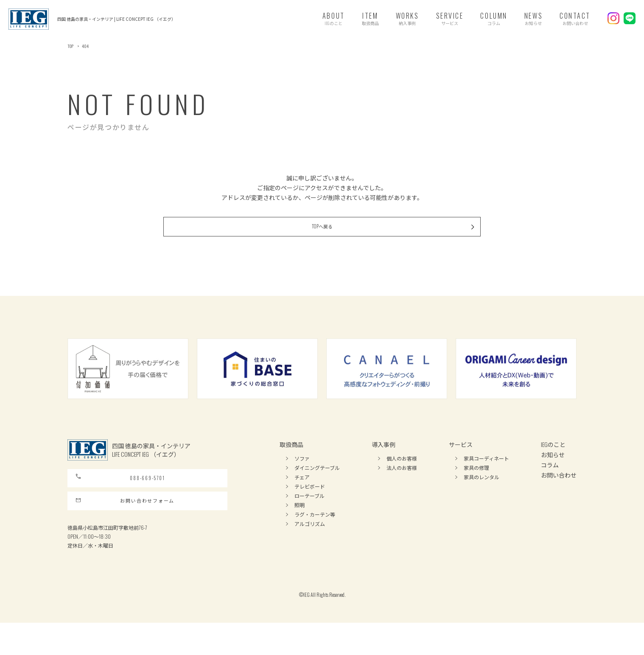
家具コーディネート (486, 473)
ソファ (302, 473)
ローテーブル (309, 510)
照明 (300, 520)
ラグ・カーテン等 (315, 529)
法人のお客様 (402, 482)
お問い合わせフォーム (125, 529)
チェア (302, 492)
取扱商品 (291, 459)
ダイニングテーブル (317, 482)
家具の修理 (476, 482)
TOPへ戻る (367, 239)
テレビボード (310, 501)
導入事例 (384, 459)
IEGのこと (553, 459)
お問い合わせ (559, 490)
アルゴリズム (310, 538)
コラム (550, 479)
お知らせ (553, 469)
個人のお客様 (402, 473)
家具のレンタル (482, 492)
